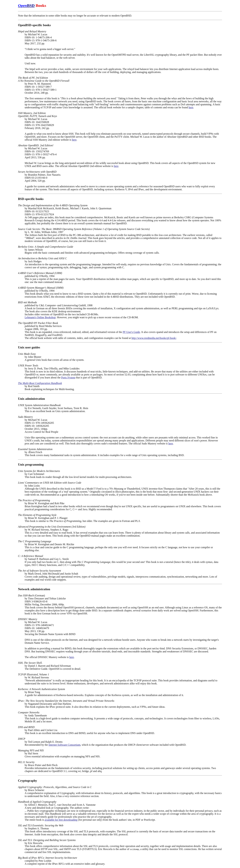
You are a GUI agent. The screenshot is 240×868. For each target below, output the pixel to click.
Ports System (68, 378)
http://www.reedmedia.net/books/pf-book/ (154, 338)
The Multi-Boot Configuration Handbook (40, 383)
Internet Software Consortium (65, 745)
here (191, 107)
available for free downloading (61, 820)
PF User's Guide (131, 332)
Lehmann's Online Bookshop (40, 317)
